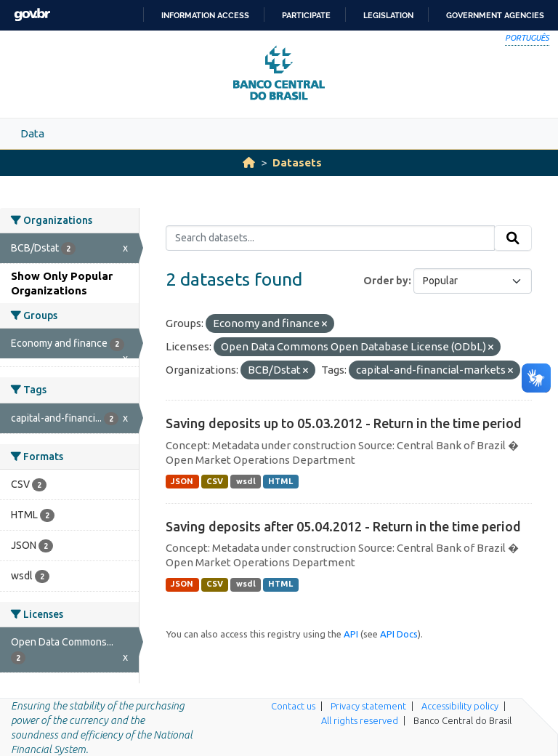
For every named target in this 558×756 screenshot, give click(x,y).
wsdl (246, 481)
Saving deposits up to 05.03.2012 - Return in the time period (344, 423)
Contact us (293, 706)
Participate (306, 15)
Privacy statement (368, 706)
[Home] (249, 162)
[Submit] (513, 238)
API (351, 634)
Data (32, 133)
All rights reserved (360, 720)
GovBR (32, 15)
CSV (215, 481)
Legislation (388, 15)
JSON (182, 481)
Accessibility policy (460, 706)
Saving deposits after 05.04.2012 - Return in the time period (343, 526)
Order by (386, 281)
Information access (205, 15)
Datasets (297, 162)
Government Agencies (495, 15)
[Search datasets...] (330, 238)
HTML (280, 481)
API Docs (399, 634)
